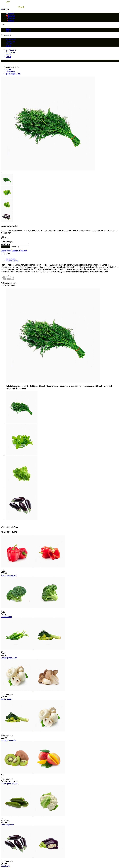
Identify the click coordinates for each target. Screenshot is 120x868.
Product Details (12, 261)
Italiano (10, 20)
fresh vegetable (7, 825)
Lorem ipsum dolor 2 (10, 784)
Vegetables (6, 866)
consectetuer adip (8, 740)
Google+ (15, 251)
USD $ (8, 31)
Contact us (10, 41)
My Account (11, 39)
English (10, 14)
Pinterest (23, 251)
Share (3, 251)
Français (10, 18)
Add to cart (6, 247)
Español (10, 16)
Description (10, 259)
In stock (4, 285)
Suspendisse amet (9, 575)
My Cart (9, 44)
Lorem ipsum (6, 699)
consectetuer (6, 617)
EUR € (8, 29)
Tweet (9, 251)
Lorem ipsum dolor (9, 658)
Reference (5, 283)
